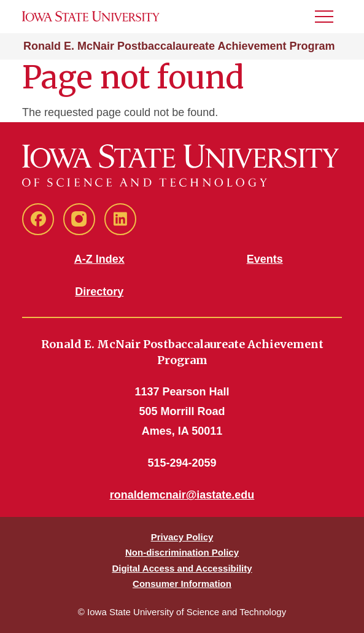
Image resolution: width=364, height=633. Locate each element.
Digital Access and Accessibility (182, 568)
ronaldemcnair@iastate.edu (182, 495)
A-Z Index (99, 259)
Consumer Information (182, 584)
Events (265, 259)
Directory (99, 292)
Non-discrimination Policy (182, 552)
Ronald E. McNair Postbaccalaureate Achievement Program (179, 46)
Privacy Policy (182, 537)
